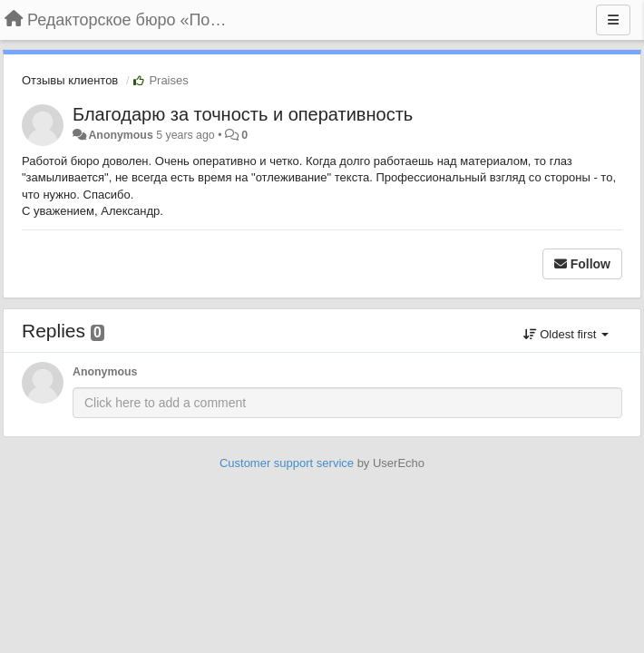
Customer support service (287, 463)
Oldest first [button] (566, 334)
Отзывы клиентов (70, 80)
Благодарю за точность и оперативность (243, 114)
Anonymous (120, 135)
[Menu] (613, 20)
